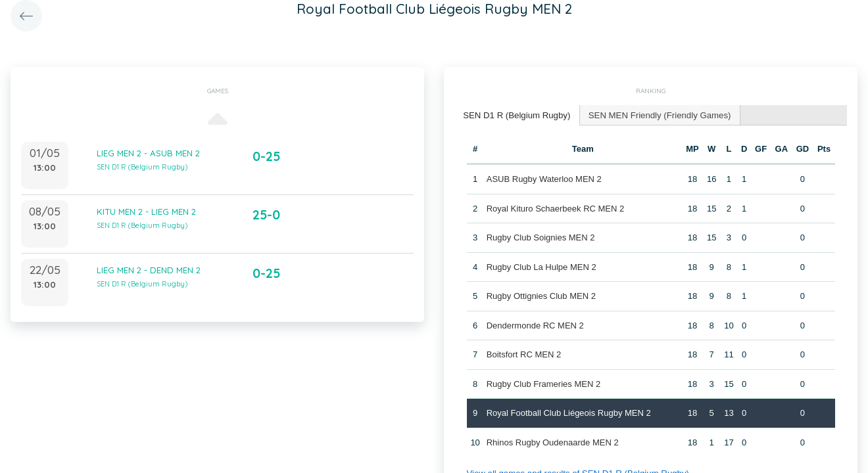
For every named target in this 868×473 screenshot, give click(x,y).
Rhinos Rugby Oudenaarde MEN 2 (552, 442)
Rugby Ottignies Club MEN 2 (541, 295)
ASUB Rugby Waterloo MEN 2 (543, 178)
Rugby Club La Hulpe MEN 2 (541, 266)
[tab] (516, 115)
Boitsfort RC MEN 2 (523, 354)
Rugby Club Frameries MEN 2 (543, 383)
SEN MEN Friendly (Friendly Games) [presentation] (656, 115)
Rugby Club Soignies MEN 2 (540, 237)
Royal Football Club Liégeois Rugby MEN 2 (568, 412)
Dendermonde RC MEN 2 (535, 325)
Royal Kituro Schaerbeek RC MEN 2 (555, 208)
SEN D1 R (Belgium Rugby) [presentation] (516, 115)
